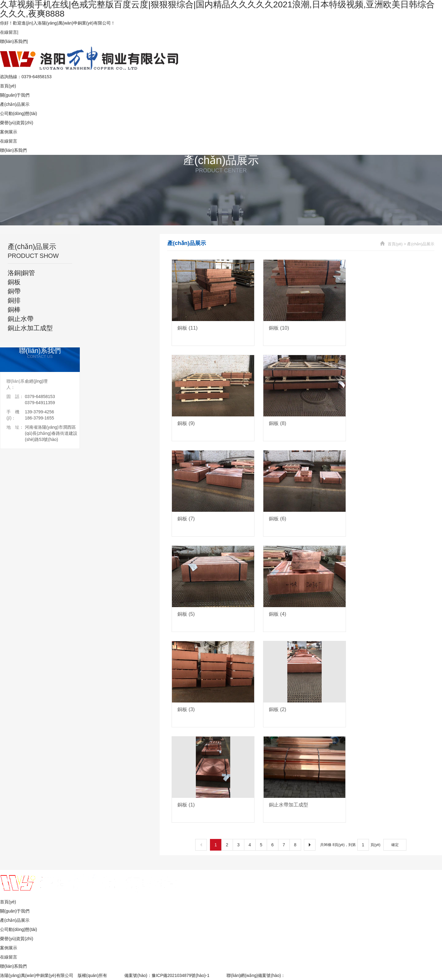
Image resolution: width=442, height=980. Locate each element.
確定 (395, 845)
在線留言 (9, 32)
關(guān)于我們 (15, 95)
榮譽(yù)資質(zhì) (17, 123)
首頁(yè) (8, 86)
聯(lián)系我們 (13, 41)
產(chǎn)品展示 (15, 104)
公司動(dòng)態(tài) (19, 113)
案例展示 (9, 132)
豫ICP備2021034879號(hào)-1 (180, 975)
